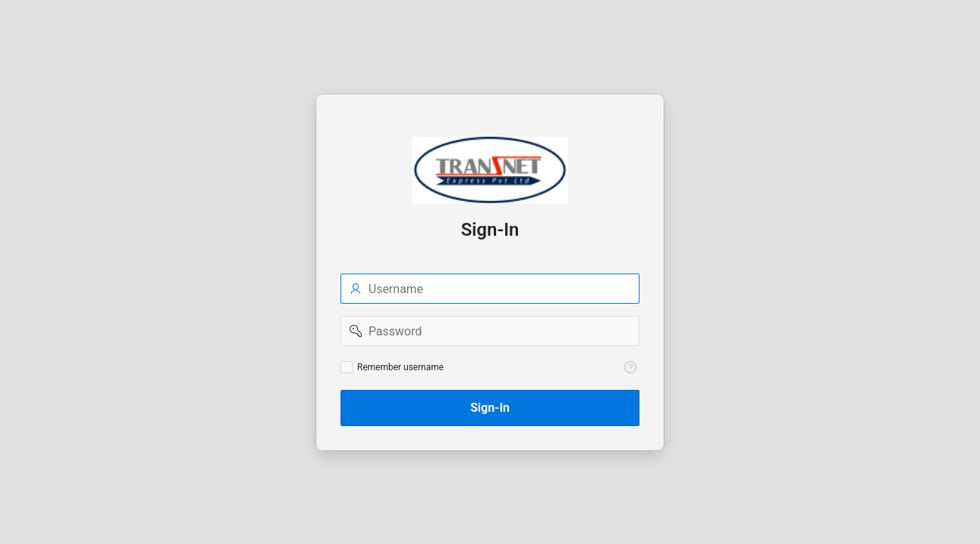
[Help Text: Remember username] (630, 367)
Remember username (401, 367)
